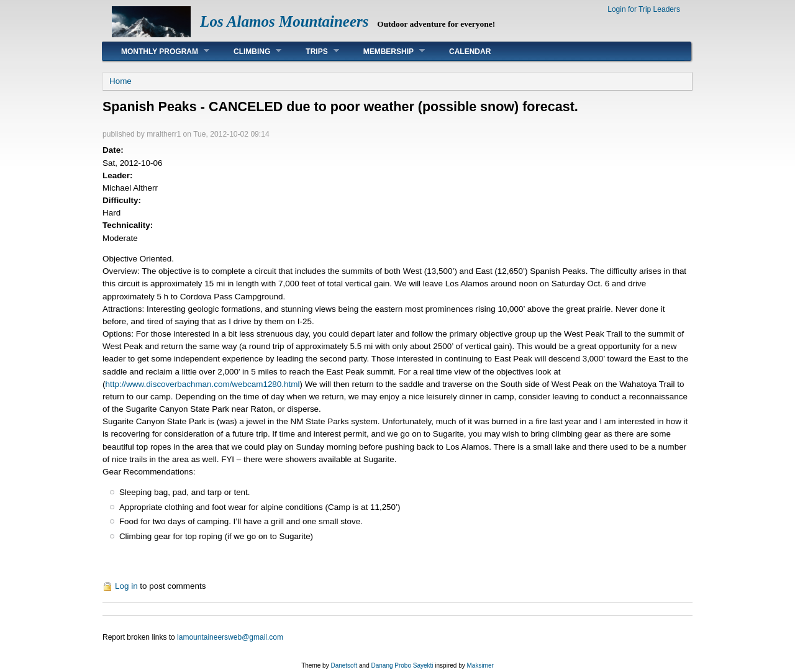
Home (120, 81)
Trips (313, 51)
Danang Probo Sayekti (402, 665)
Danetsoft (344, 665)
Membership (385, 51)
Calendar (470, 52)
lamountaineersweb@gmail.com (230, 637)
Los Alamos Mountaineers (284, 21)
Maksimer (480, 665)
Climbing (248, 51)
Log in (126, 586)
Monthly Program (156, 51)
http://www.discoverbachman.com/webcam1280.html (202, 384)
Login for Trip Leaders (644, 9)
